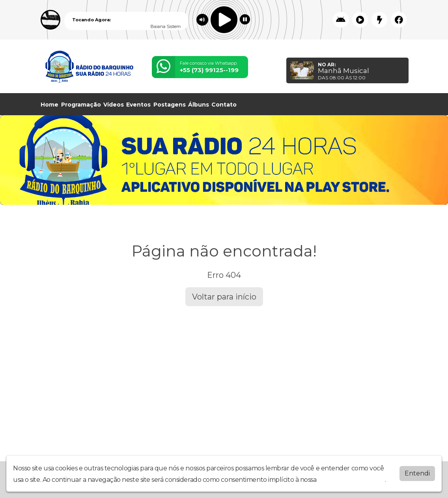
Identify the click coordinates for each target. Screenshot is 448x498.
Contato (224, 105)
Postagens (170, 105)
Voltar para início (224, 297)
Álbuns (199, 105)
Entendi (417, 473)
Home (49, 105)
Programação (81, 105)
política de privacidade (351, 480)
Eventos (138, 105)
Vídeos (114, 105)
